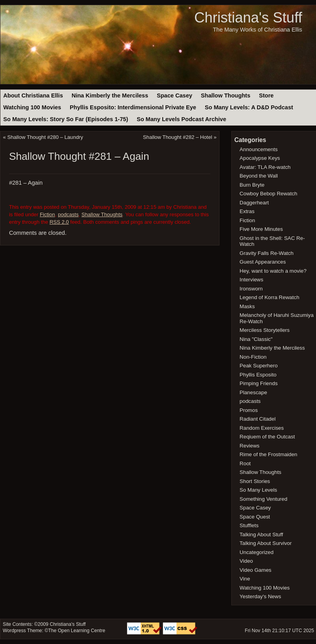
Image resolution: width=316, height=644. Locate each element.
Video (246, 561)
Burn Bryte (252, 185)
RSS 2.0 (59, 222)
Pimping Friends (259, 383)
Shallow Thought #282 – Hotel (178, 137)
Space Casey (175, 95)
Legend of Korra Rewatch (270, 297)
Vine (245, 579)
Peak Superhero (259, 366)
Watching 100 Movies (32, 107)
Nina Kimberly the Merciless (110, 95)
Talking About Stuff (261, 534)
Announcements (259, 149)
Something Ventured (263, 499)
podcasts (68, 214)
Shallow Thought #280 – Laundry (45, 137)
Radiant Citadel (257, 419)
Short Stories (255, 481)
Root (245, 463)
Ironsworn (251, 289)
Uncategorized (257, 552)
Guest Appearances (263, 262)
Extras (247, 211)
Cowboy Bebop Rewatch (268, 194)
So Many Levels (258, 490)
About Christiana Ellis (33, 95)
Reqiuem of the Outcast (267, 437)
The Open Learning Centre (77, 631)
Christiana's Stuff (248, 18)
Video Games (256, 570)
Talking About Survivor (266, 543)
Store (266, 95)
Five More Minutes (261, 229)
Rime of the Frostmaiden (268, 454)
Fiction (47, 214)
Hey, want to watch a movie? (273, 271)
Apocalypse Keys (260, 158)
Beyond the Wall (259, 176)
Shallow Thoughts (226, 95)
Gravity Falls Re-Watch (267, 253)
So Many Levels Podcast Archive (181, 119)
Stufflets (249, 525)
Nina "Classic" (256, 339)
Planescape (253, 392)
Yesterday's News (260, 596)
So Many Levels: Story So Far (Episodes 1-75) (66, 119)
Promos (249, 410)
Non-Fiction (253, 357)
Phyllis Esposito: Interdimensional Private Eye (133, 107)
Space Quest (255, 517)
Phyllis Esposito (258, 375)
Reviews (249, 446)
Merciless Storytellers (265, 330)
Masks (247, 306)
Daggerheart (254, 203)
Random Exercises (262, 428)
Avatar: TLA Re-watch (265, 167)
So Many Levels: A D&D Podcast (249, 107)
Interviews (251, 280)
